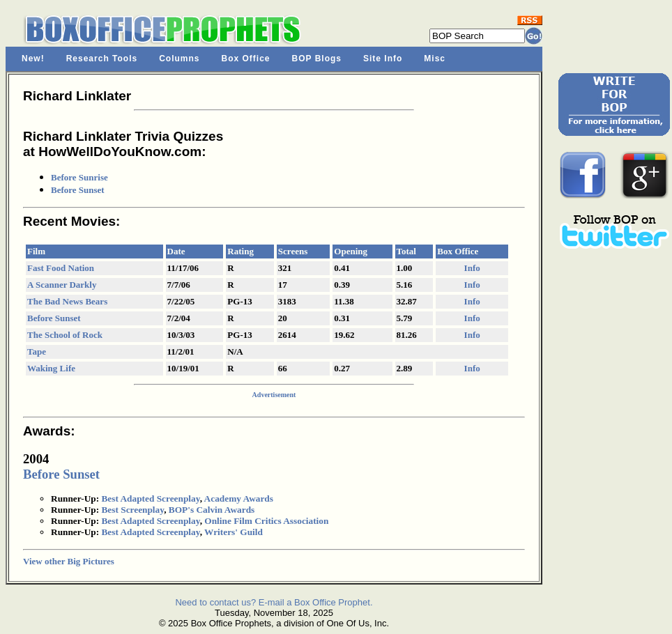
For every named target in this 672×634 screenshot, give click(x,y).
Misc (435, 59)
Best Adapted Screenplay (150, 498)
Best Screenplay (132, 510)
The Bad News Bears (67, 301)
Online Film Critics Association (266, 521)
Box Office (246, 59)
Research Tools (102, 59)
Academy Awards (239, 498)
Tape (37, 351)
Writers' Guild (234, 532)
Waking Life (51, 368)
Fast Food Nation (61, 268)
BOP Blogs (317, 59)
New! (33, 59)
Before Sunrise (79, 177)
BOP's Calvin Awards (212, 510)
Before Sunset (78, 190)
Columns (179, 59)
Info (472, 268)
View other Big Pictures (69, 561)
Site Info (383, 59)
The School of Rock (65, 335)
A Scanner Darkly (62, 285)
